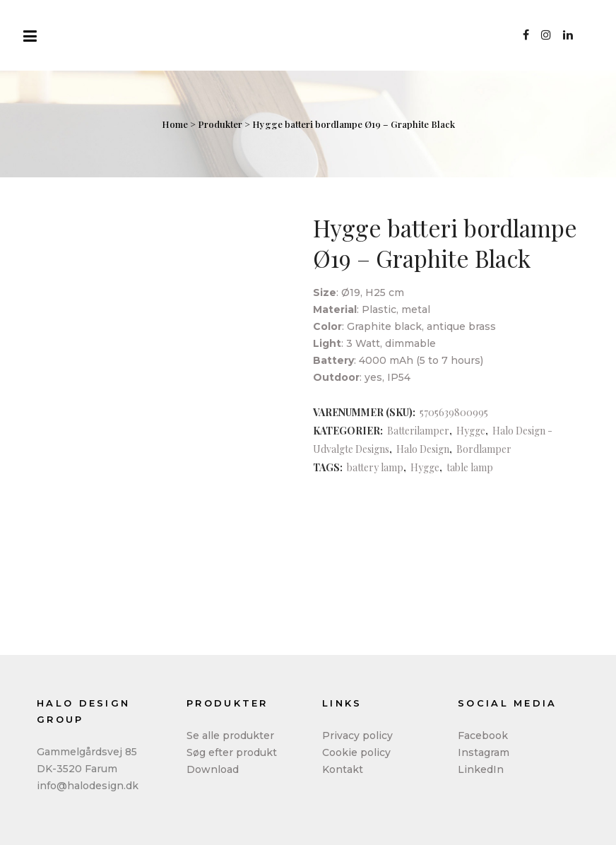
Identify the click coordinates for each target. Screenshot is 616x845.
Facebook (483, 735)
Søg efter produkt (232, 752)
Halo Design (423, 449)
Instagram (484, 752)
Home (175, 124)
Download (213, 769)
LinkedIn (481, 769)
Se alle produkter (230, 735)
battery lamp (375, 467)
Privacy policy (357, 735)
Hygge (471, 431)
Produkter (220, 124)
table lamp (470, 467)
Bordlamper (484, 449)
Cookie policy (356, 752)
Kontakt (343, 769)
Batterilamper (418, 431)
